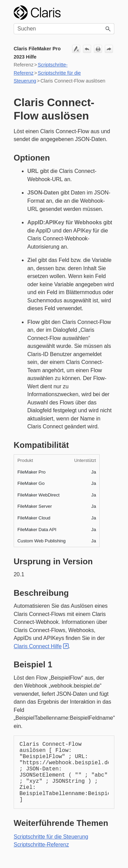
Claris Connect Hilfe (38, 646)
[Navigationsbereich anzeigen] (108, 13)
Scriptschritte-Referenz (41, 845)
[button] (108, 29)
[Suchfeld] (64, 29)
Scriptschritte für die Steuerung (51, 837)
